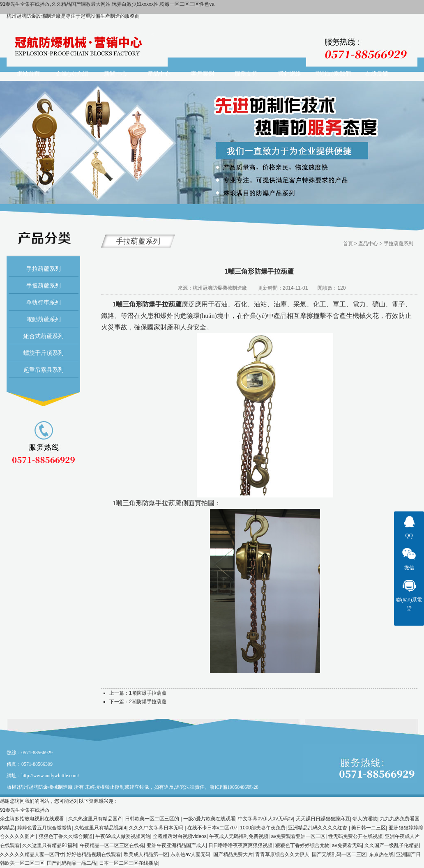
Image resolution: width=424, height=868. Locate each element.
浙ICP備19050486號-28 (234, 787)
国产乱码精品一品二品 (71, 863)
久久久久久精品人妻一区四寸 (32, 854)
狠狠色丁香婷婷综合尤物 (302, 845)
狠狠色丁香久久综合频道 (66, 836)
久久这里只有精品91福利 (50, 845)
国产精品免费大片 (233, 854)
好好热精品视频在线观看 (94, 854)
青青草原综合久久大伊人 (282, 854)
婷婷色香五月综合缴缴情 (44, 828)
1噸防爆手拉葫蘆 (148, 693)
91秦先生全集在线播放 (25, 810)
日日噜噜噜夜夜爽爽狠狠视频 (240, 845)
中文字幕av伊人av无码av (265, 819)
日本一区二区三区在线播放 (129, 863)
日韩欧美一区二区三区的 (153, 819)
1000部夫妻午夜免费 (263, 828)
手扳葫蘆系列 (44, 285)
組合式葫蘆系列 (44, 336)
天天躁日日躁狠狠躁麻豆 (323, 819)
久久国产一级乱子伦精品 (392, 845)
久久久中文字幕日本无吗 (157, 828)
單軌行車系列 (44, 302)
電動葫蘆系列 (44, 319)
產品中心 (368, 244)
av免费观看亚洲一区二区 (298, 836)
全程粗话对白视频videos (180, 836)
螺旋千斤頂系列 (44, 353)
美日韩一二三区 (369, 828)
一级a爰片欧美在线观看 (209, 819)
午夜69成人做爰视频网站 (123, 836)
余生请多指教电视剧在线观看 (33, 819)
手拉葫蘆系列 (44, 269)
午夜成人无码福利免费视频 (239, 836)
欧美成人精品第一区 (146, 854)
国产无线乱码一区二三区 (339, 854)
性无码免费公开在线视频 (355, 836)
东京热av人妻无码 (190, 854)
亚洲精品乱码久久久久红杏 (318, 828)
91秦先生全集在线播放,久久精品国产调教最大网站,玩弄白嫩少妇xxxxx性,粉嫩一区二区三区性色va (107, 4)
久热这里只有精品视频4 (100, 828)
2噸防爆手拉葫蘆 (148, 702)
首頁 (348, 244)
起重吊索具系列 (44, 370)
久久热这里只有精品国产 (95, 819)
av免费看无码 (347, 845)
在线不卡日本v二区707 (212, 828)
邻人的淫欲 (365, 819)
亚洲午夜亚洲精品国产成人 (176, 845)
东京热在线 (381, 854)
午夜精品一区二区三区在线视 (112, 845)
